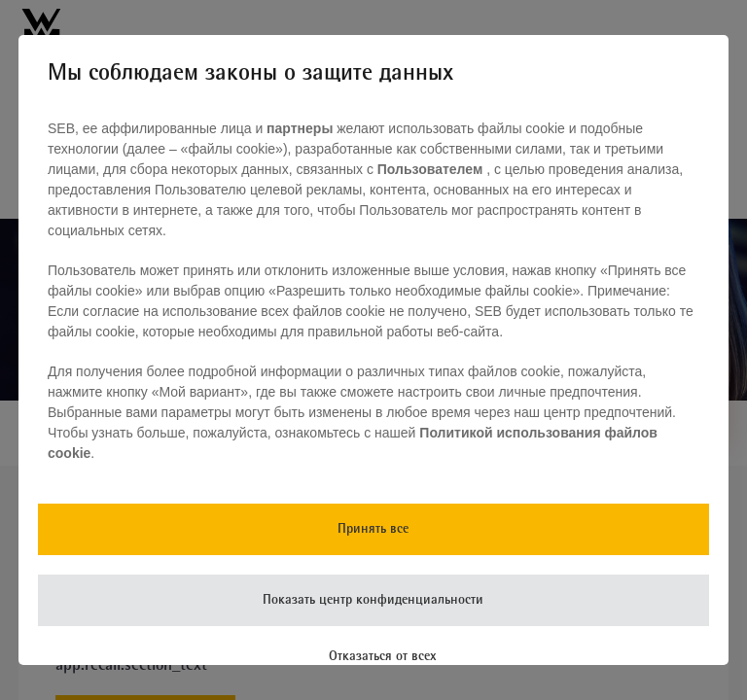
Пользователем (432, 169)
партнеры (300, 128)
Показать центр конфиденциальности (373, 600)
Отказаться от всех (383, 657)
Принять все (373, 529)
